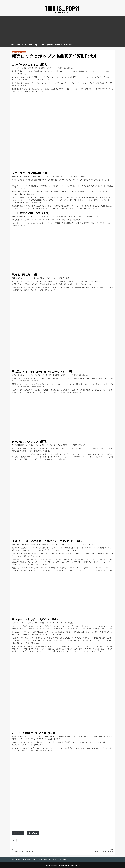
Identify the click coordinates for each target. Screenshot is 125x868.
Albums (18, 45)
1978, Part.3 (18, 833)
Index (12, 45)
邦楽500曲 (50, 45)
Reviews (42, 45)
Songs (36, 45)
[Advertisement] (62, 29)
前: (37, 850)
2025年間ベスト (69, 45)
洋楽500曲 (59, 45)
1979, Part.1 (33, 833)
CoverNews (68, 865)
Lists (30, 45)
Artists (24, 45)
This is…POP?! (62, 7)
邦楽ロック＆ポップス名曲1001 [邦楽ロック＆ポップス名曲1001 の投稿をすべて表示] (19, 52)
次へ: (88, 850)
